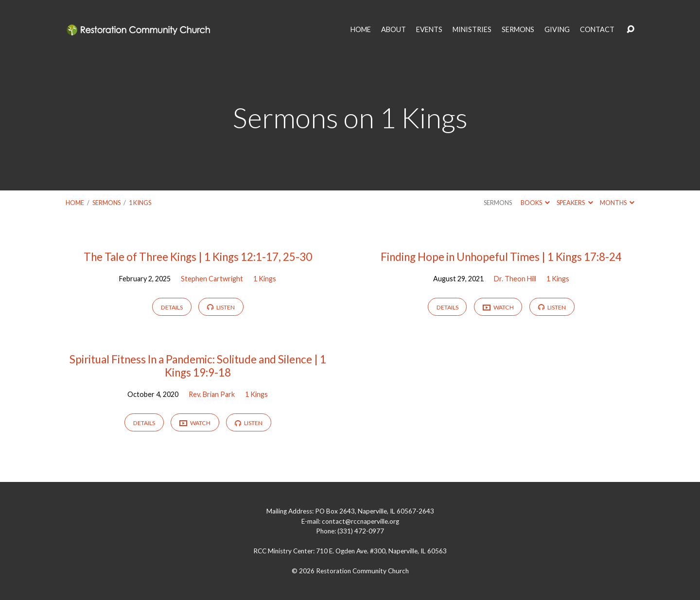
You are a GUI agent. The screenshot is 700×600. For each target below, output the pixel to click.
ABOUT (394, 30)
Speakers (575, 203)
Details (172, 307)
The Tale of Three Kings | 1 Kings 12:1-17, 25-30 (198, 257)
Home (75, 203)
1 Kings (140, 203)
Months (617, 203)
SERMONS (518, 30)
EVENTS (429, 30)
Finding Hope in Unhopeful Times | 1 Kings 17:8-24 (501, 257)
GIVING (557, 30)
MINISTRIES (472, 30)
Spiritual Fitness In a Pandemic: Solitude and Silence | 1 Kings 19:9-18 (198, 366)
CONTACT (597, 30)
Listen (221, 307)
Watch (498, 308)
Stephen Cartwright (212, 279)
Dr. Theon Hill (515, 279)
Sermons (106, 203)
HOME (361, 30)
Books (535, 203)
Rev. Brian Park (212, 394)
